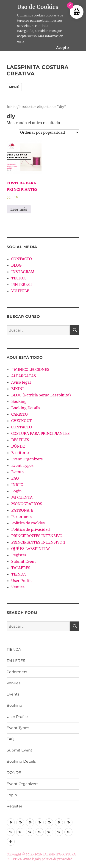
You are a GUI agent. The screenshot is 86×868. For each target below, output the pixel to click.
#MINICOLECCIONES (30, 369)
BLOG (16, 265)
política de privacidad (57, 859)
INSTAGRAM (23, 272)
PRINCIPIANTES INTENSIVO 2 (38, 542)
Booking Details (26, 408)
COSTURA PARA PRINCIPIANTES (40, 433)
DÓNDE (18, 446)
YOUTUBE (20, 291)
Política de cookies (28, 523)
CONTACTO (22, 259)
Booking (19, 401)
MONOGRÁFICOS (27, 504)
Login (17, 491)
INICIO (17, 485)
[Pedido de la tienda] (49, 132)
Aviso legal (21, 382)
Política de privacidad (31, 529)
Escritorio (20, 453)
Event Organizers (27, 459)
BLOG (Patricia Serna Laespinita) (41, 395)
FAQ (15, 478)
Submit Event (24, 561)
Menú (14, 87)
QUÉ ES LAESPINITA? (31, 549)
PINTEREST (22, 284)
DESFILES (20, 440)
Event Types (22, 465)
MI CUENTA (22, 497)
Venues (18, 587)
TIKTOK (19, 278)
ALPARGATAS (24, 376)
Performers (21, 517)
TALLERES (21, 568)
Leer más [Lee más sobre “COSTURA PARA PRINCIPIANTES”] (19, 209)
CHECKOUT (22, 421)
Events (17, 472)
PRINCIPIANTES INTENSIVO (37, 536)
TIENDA (18, 574)
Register (19, 555)
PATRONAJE (22, 510)
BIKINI (17, 389)
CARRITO (19, 414)
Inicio (12, 107)
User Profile (22, 581)
